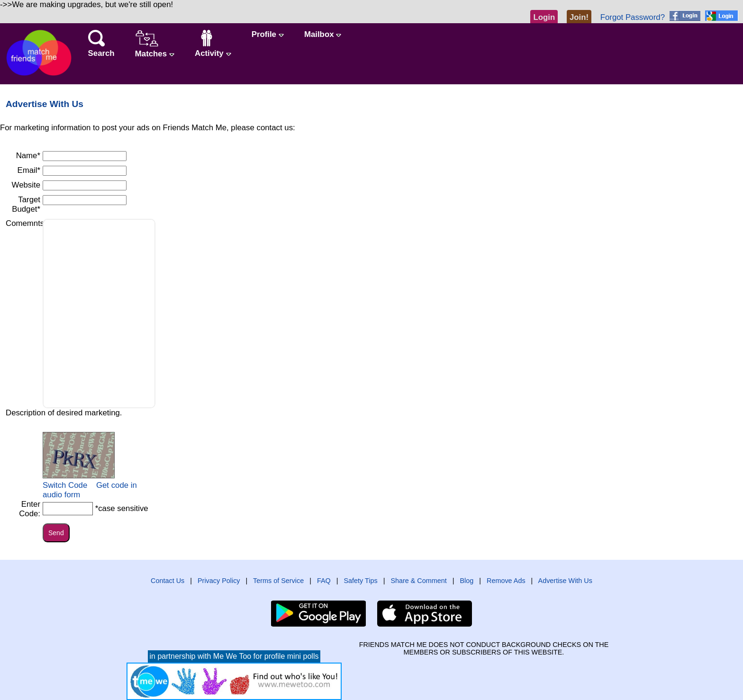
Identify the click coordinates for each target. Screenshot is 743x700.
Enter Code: (30, 509)
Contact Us (168, 581)
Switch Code (65, 485)
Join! (579, 17)
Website (26, 185)
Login (544, 17)
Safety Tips (360, 581)
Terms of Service (278, 581)
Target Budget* (26, 204)
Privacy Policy (219, 581)
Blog (467, 581)
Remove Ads (506, 581)
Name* (28, 156)
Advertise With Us (565, 581)
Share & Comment (418, 581)
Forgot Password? (633, 17)
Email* (29, 170)
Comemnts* (27, 223)
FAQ (324, 581)
